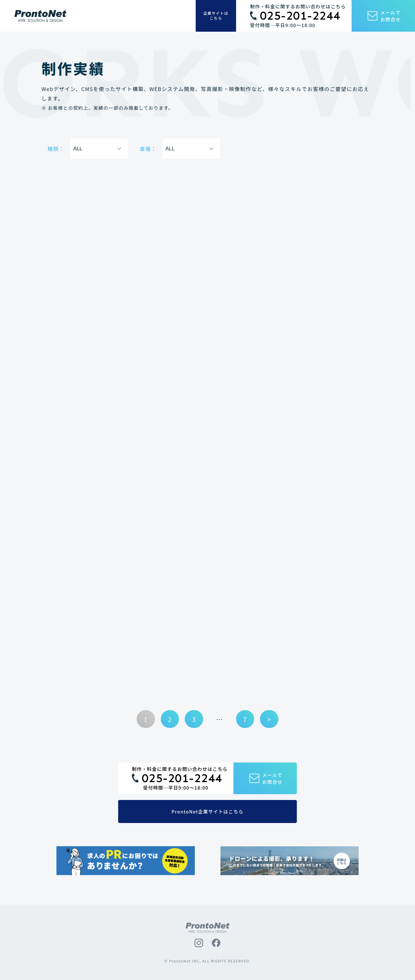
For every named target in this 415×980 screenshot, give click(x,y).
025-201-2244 (300, 16)
